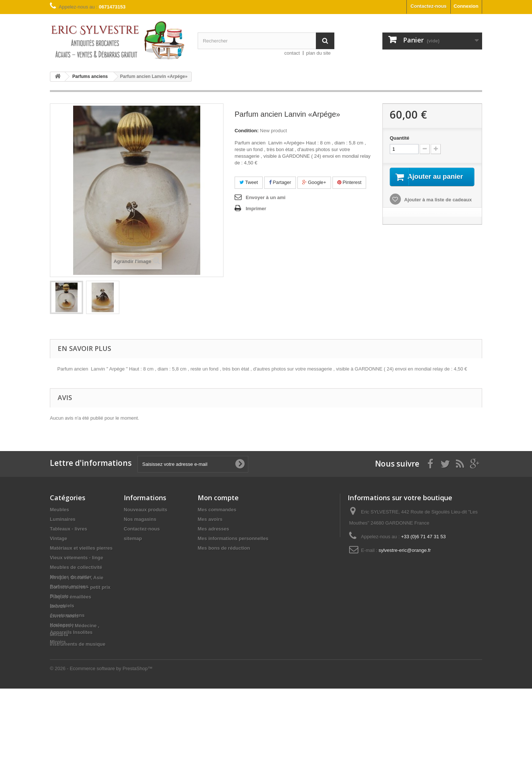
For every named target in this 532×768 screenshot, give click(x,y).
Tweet (249, 182)
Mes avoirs (210, 519)
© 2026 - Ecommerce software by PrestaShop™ (101, 748)
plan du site (319, 53)
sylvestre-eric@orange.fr (405, 550)
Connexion (466, 6)
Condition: (247, 131)
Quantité (400, 138)
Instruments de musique (78, 644)
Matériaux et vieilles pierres (81, 548)
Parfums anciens (69, 586)
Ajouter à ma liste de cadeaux (437, 209)
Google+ (314, 182)
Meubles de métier (71, 577)
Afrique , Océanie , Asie (77, 657)
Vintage (59, 538)
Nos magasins (140, 519)
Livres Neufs (64, 695)
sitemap (133, 538)
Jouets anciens (67, 615)
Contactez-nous (429, 6)
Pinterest (349, 182)
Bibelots (59, 596)
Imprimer (256, 209)
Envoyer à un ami (266, 197)
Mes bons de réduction (224, 548)
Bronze (58, 686)
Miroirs (58, 721)
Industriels (62, 606)
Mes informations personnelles (233, 538)
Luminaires (63, 519)
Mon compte (218, 498)
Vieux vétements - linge (76, 558)
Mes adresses (213, 529)
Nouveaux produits (146, 510)
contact (292, 53)
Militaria (59, 634)
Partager (280, 182)
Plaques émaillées (71, 676)
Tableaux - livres (69, 529)
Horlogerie (62, 625)
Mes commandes (217, 510)
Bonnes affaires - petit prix (80, 667)
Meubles (59, 510)
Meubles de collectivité (76, 567)
